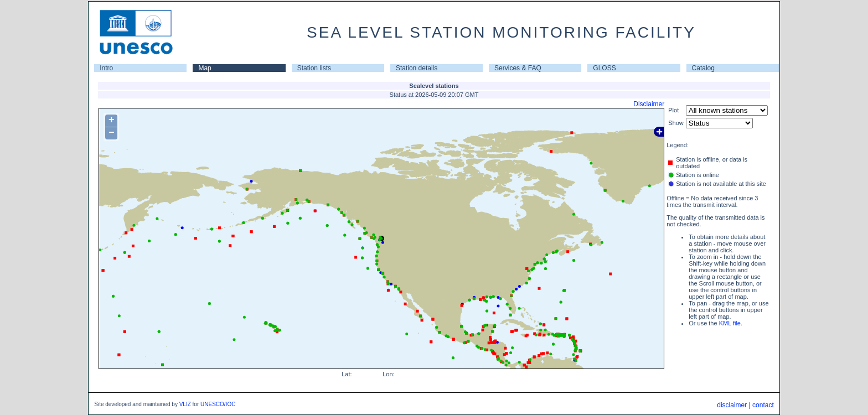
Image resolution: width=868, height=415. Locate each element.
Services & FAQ (518, 68)
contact (763, 405)
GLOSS (604, 68)
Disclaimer (649, 104)
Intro (106, 68)
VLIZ (185, 404)
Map (205, 68)
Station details (417, 68)
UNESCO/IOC (218, 404)
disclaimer (732, 405)
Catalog (703, 68)
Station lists (314, 68)
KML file (730, 323)
